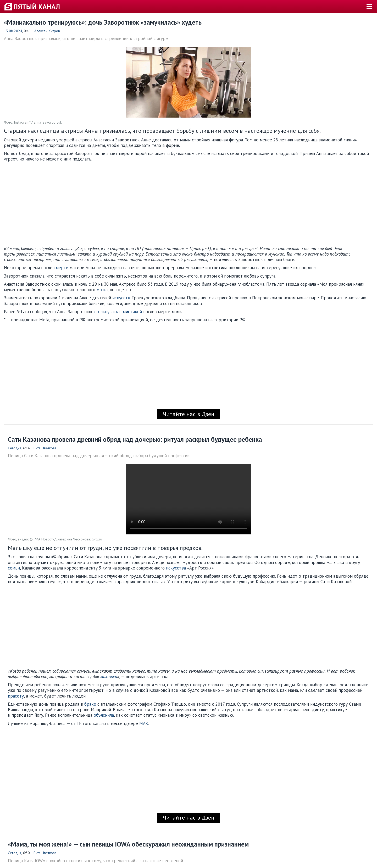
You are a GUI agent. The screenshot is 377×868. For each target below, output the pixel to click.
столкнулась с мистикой (118, 312)
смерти (61, 268)
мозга (102, 290)
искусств (121, 298)
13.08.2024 (13, 31)
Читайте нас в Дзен (188, 414)
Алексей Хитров (47, 31)
